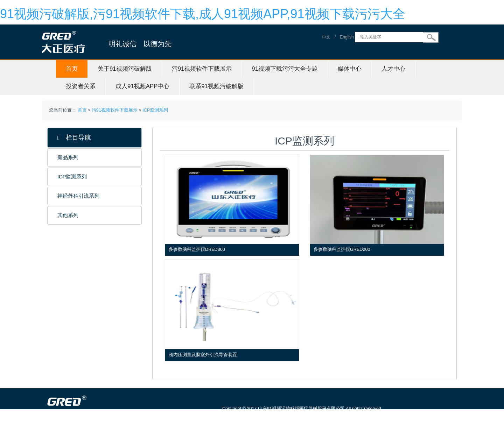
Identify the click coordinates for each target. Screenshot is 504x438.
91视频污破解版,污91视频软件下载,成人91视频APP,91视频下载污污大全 (203, 14)
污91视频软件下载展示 (202, 69)
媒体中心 (350, 69)
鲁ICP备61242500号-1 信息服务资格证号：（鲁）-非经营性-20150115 (295, 418)
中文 (326, 37)
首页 (72, 69)
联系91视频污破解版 (216, 86)
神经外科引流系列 (78, 196)
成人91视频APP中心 (142, 86)
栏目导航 (74, 138)
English (347, 37)
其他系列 (68, 215)
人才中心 (393, 69)
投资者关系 (81, 86)
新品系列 (68, 157)
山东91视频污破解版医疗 (97, 435)
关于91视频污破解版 (125, 69)
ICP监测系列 (155, 110)
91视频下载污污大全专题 (285, 69)
